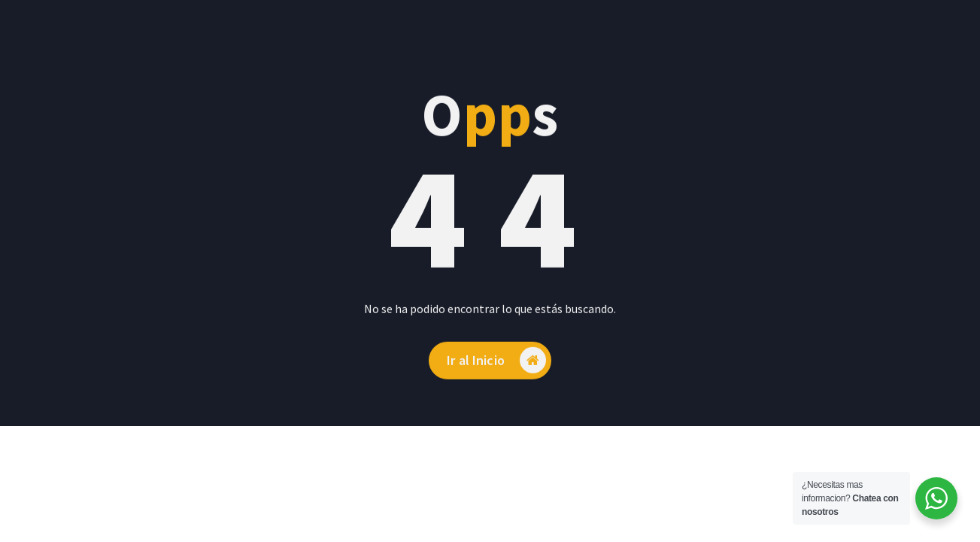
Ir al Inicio (496, 370)
